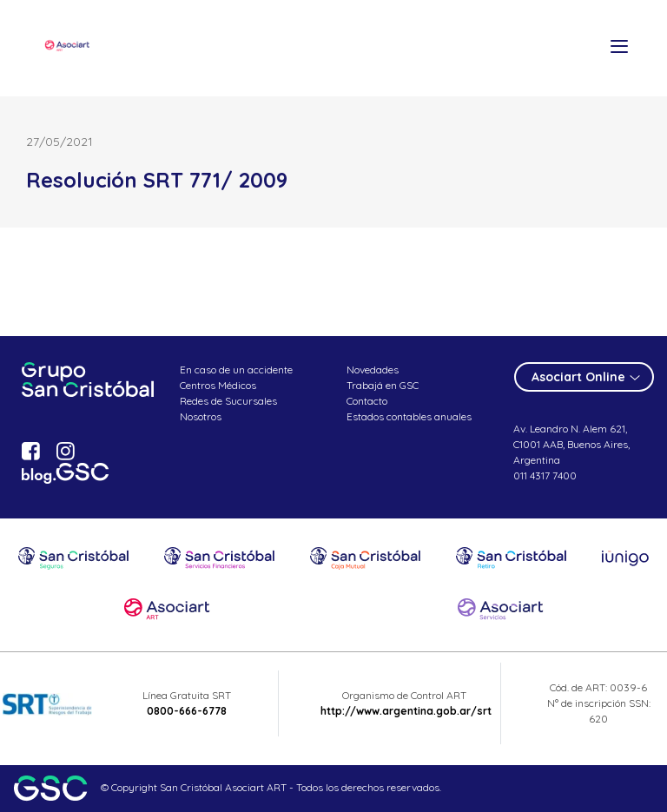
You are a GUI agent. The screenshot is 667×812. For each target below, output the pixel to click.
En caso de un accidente (236, 370)
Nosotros (201, 416)
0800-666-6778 (187, 711)
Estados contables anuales (409, 416)
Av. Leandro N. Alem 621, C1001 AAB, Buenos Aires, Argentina (571, 444)
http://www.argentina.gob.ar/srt (406, 711)
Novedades (373, 370)
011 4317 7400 (545, 475)
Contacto (367, 401)
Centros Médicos (218, 385)
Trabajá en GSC (383, 385)
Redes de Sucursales (228, 401)
